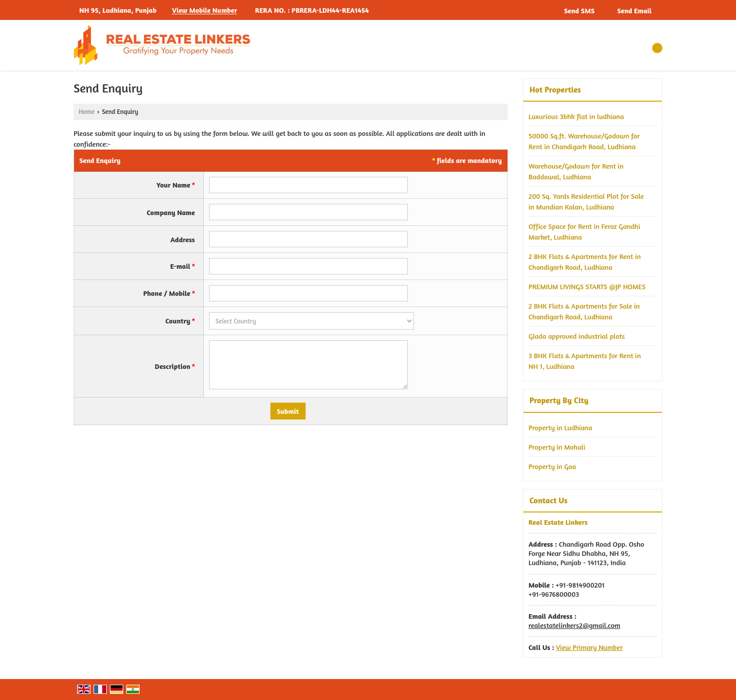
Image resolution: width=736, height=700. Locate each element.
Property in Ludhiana (560, 427)
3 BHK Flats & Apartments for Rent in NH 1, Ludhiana (585, 361)
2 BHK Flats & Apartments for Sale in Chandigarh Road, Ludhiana (584, 311)
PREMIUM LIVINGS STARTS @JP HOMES (587, 286)
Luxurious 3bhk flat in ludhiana (576, 116)
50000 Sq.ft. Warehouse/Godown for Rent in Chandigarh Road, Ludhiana (584, 141)
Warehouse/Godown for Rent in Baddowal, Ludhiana (576, 171)
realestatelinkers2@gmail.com (574, 625)
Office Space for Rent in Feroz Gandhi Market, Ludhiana (584, 231)
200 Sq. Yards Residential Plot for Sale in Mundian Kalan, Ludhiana (586, 201)
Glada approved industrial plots (577, 336)
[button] (204, 10)
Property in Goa (552, 466)
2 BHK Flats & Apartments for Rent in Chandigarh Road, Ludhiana (585, 262)
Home (87, 112)
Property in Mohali (557, 447)
